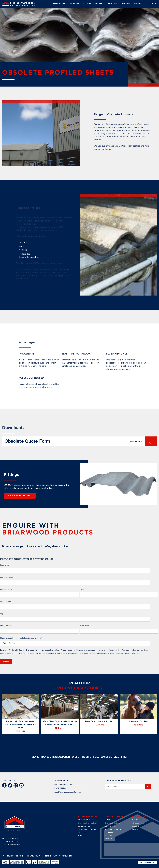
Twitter (10, 785)
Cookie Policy (51, 856)
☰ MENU (154, 4)
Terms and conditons (13, 856)
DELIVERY (87, 4)
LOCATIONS (125, 4)
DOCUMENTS (100, 4)
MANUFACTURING (60, 4)
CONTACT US (139, 4)
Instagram (16, 785)
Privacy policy (34, 856)
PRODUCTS (75, 4)
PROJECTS (113, 4)
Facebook (4, 785)
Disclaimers (67, 856)
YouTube (21, 785)
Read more (21, 731)
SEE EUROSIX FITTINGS (20, 496)
